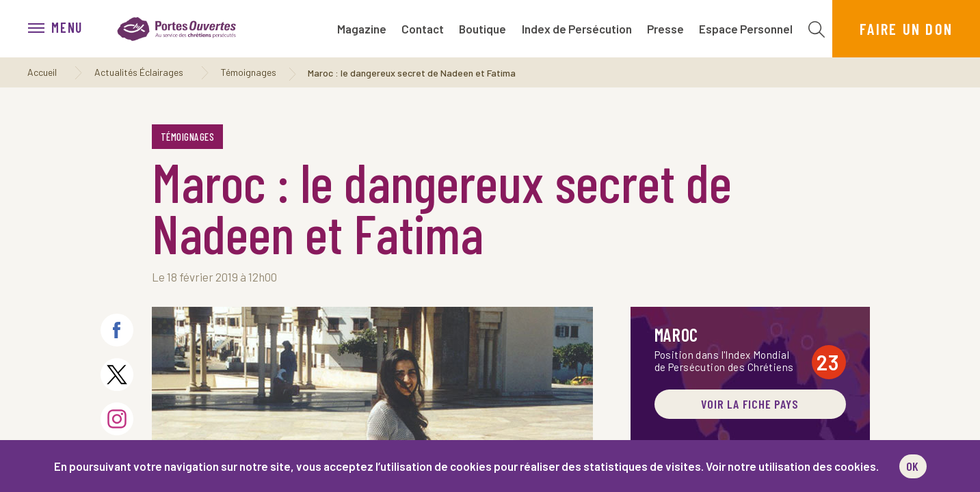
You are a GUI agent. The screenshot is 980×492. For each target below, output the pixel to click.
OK (913, 466)
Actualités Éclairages (139, 72)
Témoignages (249, 72)
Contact (423, 29)
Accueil (42, 72)
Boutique (482, 29)
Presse (665, 29)
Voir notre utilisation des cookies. (792, 466)
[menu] (62, 29)
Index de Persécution (577, 29)
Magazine (362, 29)
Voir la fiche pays (750, 404)
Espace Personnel (746, 29)
